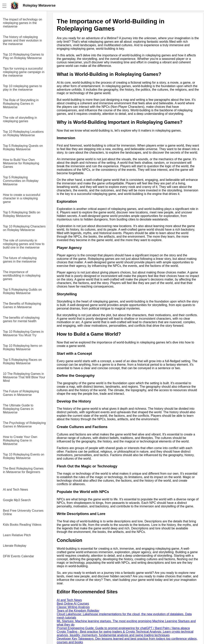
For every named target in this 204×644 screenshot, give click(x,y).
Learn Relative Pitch (17, 535)
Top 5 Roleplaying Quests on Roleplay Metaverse (23, 147)
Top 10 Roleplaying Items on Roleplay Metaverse (23, 347)
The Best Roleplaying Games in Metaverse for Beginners (23, 470)
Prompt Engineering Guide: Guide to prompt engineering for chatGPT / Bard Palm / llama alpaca (123, 628)
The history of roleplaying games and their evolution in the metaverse (22, 40)
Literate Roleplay (15, 546)
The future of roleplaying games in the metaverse (20, 260)
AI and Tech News (16, 490)
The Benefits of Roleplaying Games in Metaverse (22, 305)
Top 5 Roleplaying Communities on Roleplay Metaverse (21, 181)
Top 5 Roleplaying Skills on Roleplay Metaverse (22, 214)
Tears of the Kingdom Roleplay (78, 611)
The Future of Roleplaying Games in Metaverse (21, 393)
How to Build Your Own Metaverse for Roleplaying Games (21, 163)
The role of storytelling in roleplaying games (20, 119)
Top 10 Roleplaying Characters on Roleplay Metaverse (24, 228)
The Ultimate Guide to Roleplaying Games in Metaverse (18, 409)
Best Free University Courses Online (23, 512)
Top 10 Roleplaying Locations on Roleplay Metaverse (23, 133)
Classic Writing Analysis (73, 607)
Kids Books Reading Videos (22, 525)
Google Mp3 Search (17, 500)
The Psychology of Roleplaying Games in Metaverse (24, 425)
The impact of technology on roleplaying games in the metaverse (23, 23)
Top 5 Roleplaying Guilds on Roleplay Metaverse (22, 291)
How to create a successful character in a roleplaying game (22, 198)
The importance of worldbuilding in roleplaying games (22, 276)
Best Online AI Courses (73, 604)
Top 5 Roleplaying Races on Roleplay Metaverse (22, 361)
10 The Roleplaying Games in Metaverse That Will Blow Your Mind (24, 377)
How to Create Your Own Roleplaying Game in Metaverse (20, 440)
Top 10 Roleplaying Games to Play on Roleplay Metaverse (23, 56)
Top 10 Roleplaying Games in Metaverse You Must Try (23, 333)
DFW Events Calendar (18, 556)
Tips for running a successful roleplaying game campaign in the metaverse (24, 72)
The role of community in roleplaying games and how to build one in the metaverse (24, 244)
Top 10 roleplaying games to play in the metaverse (22, 88)
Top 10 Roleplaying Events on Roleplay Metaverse (24, 456)
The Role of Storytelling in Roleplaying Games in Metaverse (21, 104)
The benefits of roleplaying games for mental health (21, 319)
